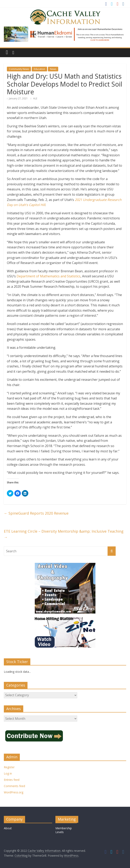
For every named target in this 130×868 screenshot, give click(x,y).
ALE (35, 98)
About (8, 828)
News (53, 69)
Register (9, 767)
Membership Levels (64, 830)
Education (39, 69)
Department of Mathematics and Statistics (49, 276)
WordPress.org (14, 792)
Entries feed (12, 780)
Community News (19, 69)
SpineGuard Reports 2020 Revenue (36, 513)
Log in (8, 773)
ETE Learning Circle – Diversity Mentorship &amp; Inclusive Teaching (64, 534)
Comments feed (14, 786)
